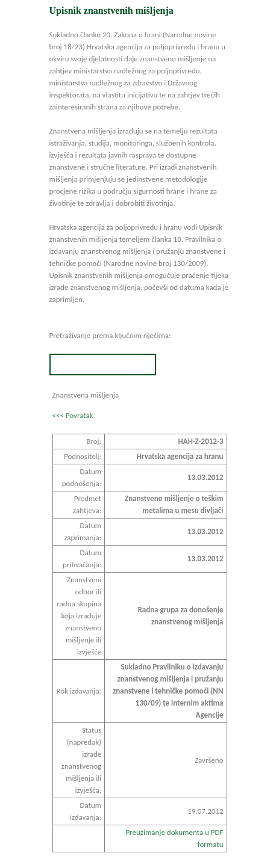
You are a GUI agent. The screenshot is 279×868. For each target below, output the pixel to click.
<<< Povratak (73, 415)
